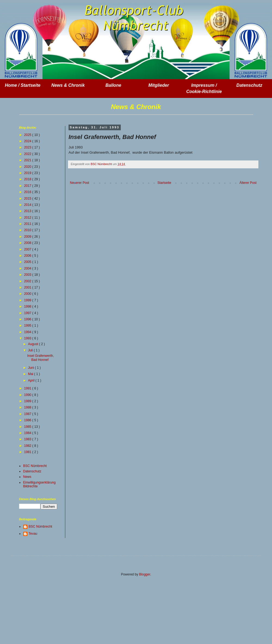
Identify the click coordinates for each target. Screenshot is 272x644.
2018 (28, 179)
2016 (28, 192)
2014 (28, 205)
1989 (28, 401)
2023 (28, 147)
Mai (31, 374)
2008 (28, 243)
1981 (28, 452)
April (32, 380)
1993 (28, 338)
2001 (28, 287)
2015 (28, 199)
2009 (28, 237)
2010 (28, 230)
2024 (28, 141)
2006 (28, 256)
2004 (28, 268)
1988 (28, 407)
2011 (28, 224)
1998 (28, 306)
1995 (28, 326)
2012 (28, 218)
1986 (28, 420)
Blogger (145, 574)
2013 (28, 211)
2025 (28, 135)
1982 (28, 446)
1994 (28, 332)
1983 (28, 439)
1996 (28, 319)
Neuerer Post (80, 183)
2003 (28, 275)
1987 (28, 414)
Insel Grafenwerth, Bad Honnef (41, 358)
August (34, 344)
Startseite (164, 183)
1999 (28, 300)
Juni (31, 368)
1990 (28, 395)
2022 (28, 154)
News (27, 477)
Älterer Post (248, 183)
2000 (28, 294)
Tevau (33, 534)
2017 (28, 186)
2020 (28, 167)
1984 (28, 433)
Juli (31, 350)
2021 (28, 160)
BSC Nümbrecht (35, 466)
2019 (28, 173)
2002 (28, 281)
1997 (28, 313)
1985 (28, 427)
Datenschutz (32, 471)
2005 (28, 262)
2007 (28, 249)
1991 (28, 388)
